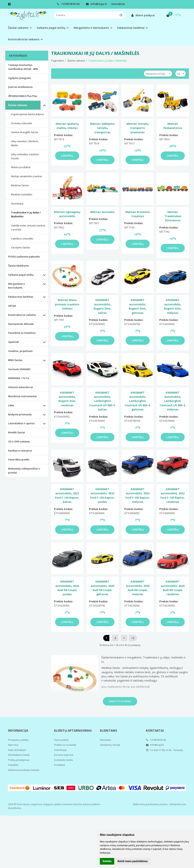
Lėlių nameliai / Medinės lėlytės (25, 143)
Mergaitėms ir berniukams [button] (91, 28)
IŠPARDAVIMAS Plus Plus (23, 96)
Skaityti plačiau (120, 701)
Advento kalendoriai (21, 387)
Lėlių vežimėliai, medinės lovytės (25, 156)
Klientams (108, 731)
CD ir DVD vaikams (19, 441)
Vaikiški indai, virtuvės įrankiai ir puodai (28, 227)
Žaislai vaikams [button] (18, 28)
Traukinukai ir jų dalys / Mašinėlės (26, 214)
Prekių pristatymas (19, 760)
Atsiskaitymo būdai (19, 755)
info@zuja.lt (96, 4)
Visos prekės (61, 740)
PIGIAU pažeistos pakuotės (24, 257)
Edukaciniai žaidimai (21, 297)
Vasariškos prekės (19, 459)
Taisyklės (13, 765)
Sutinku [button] (107, 861)
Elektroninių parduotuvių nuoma (150, 804)
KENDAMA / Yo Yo (19, 378)
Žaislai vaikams (18, 105)
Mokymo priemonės (20, 414)
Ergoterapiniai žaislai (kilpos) (27, 114)
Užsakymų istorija (110, 745)
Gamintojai (60, 750)
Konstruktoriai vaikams (22, 315)
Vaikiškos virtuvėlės (22, 239)
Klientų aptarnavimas (73, 731)
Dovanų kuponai (64, 755)
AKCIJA (12, 306)
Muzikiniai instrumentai (22, 396)
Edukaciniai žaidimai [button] (131, 28)
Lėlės (11, 405)
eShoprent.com (178, 804)
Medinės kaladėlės (22, 194)
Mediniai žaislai (20, 185)
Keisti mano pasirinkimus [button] (133, 861)
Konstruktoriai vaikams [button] (24, 39)
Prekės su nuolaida (65, 745)
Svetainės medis (63, 760)
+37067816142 (68, 4)
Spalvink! (14, 342)
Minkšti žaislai (17, 432)
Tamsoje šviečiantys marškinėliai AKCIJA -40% (23, 67)
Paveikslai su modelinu (22, 333)
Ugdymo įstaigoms (20, 78)
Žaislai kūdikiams (18, 266)
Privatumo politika (18, 740)
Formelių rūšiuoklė (21, 123)
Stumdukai (17, 204)
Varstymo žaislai (20, 247)
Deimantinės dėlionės (21, 324)
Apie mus (13, 745)
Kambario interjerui (20, 451)
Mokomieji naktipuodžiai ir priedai (24, 471)
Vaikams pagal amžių (21, 275)
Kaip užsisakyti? (17, 750)
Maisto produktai (21, 167)
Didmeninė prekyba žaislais (24, 770)
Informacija (18, 731)
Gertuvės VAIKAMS (19, 369)
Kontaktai (118, 4)
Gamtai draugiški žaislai (25, 132)
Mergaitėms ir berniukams (17, 286)
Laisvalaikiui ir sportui (21, 423)
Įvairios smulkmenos (20, 87)
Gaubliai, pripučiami (20, 351)
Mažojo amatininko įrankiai (26, 176)
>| (133, 638)
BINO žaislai (15, 360)
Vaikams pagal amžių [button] (51, 28)
